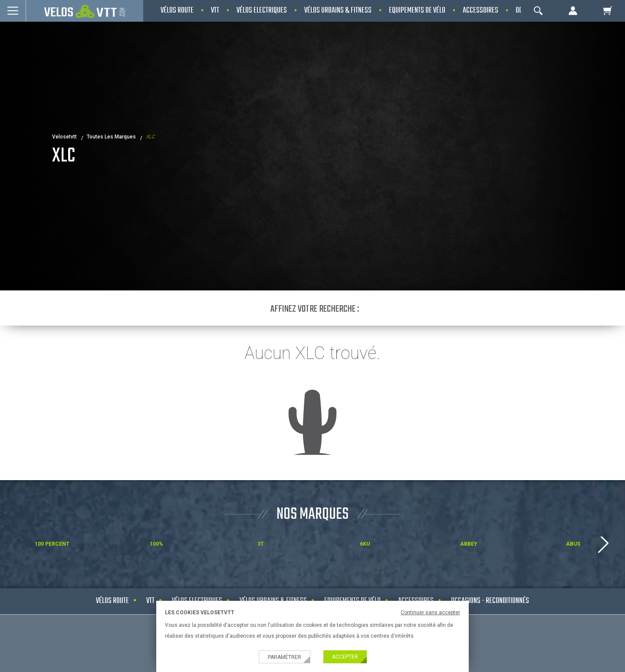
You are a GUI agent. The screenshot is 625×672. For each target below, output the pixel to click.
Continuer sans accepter (430, 613)
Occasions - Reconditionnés (490, 601)
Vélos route (112, 601)
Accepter (345, 657)
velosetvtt (64, 137)
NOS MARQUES (312, 515)
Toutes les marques (111, 137)
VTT (150, 601)
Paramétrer (285, 657)
